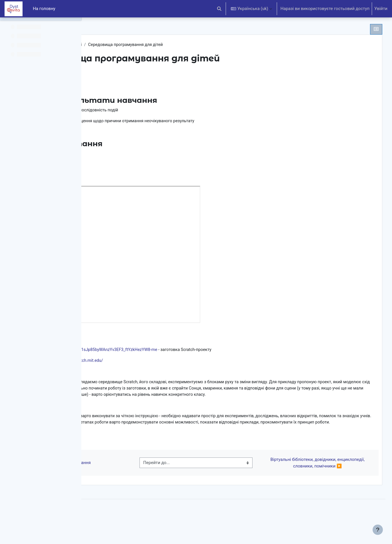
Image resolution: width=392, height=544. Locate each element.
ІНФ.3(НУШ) (113, 45)
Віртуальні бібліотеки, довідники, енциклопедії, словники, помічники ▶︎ (323, 483)
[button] (220, 9)
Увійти (381, 9)
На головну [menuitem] (44, 9)
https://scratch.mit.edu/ (167, 363)
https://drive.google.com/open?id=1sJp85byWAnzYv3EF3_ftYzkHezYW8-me (174, 352)
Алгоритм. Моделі (149, 45)
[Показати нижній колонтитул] (378, 530)
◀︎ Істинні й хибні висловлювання (140, 483)
